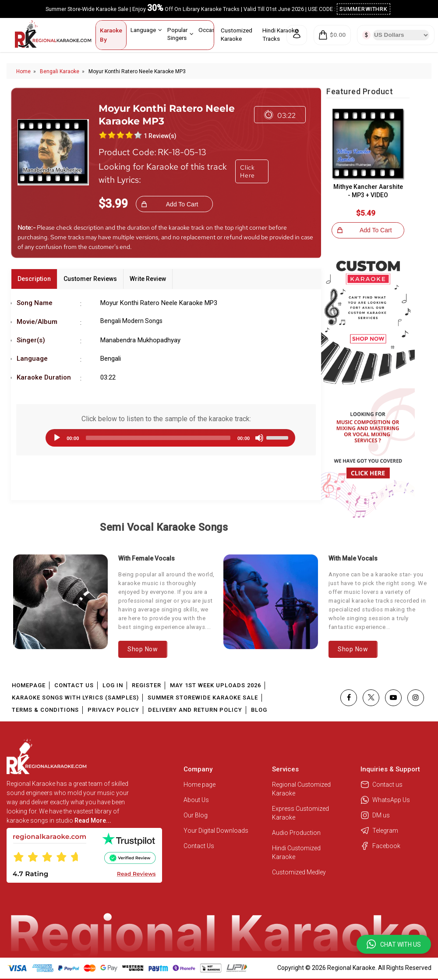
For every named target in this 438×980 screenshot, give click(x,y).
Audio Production (296, 833)
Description (34, 279)
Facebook (380, 846)
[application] (166, 438)
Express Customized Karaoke (300, 813)
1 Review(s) (160, 136)
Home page (200, 785)
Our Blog (196, 815)
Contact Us (74, 685)
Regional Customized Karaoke (301, 789)
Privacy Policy (113, 710)
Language (146, 30)
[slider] (158, 438)
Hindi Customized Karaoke (296, 852)
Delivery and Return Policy (195, 710)
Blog (259, 710)
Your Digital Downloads (216, 831)
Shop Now (143, 649)
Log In (113, 685)
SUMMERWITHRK (364, 9)
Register (147, 685)
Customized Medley (300, 872)
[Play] (57, 438)
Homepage (29, 685)
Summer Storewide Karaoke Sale (203, 698)
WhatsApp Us (385, 800)
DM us (375, 815)
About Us (196, 800)
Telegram (379, 831)
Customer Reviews (90, 279)
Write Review (148, 279)
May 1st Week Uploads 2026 (215, 685)
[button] (394, 944)
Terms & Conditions (45, 710)
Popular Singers (180, 34)
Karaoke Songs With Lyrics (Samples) (75, 698)
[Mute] (259, 438)
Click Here (247, 171)
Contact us (381, 785)
